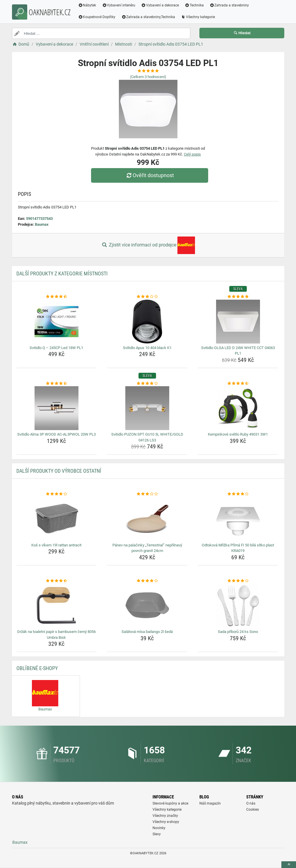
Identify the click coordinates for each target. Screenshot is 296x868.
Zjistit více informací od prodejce (148, 245)
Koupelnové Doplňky (97, 17)
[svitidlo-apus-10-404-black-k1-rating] (147, 297)
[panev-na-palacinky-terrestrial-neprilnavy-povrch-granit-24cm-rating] (147, 494)
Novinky (159, 828)
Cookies (253, 810)
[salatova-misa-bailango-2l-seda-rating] (147, 581)
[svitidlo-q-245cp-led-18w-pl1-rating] (57, 297)
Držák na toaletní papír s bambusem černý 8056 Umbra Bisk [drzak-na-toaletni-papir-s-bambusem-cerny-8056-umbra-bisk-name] (57, 635)
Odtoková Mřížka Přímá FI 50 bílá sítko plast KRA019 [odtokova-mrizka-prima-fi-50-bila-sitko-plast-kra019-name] (238, 548)
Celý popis (192, 154)
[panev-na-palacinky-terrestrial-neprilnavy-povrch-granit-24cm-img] (147, 519)
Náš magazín (210, 803)
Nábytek (87, 5)
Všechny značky (165, 816)
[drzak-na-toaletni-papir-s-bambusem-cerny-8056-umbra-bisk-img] (57, 605)
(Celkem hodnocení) (148, 77)
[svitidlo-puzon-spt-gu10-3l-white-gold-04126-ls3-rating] (147, 384)
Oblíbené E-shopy (37, 668)
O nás (251, 803)
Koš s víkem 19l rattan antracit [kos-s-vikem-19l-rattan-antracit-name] (56, 545)
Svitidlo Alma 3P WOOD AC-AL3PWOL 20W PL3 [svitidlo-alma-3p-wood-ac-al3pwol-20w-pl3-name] (57, 434)
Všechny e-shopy (166, 822)
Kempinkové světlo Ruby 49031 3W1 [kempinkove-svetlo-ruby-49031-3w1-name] (238, 434)
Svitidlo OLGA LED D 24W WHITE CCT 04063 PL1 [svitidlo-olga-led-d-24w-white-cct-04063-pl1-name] (238, 351)
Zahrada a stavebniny (229, 5)
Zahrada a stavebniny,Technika (148, 17)
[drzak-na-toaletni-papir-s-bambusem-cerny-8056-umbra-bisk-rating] (57, 581)
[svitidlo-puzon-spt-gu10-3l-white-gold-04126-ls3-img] (147, 408)
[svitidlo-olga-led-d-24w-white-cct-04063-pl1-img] (238, 322)
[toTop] (289, 865)
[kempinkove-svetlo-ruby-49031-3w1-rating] (238, 384)
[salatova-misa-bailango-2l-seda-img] (147, 605)
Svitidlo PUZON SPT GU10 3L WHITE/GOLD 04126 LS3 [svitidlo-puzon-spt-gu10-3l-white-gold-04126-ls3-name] (147, 437)
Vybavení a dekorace (160, 5)
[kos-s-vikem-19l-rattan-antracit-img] (57, 519)
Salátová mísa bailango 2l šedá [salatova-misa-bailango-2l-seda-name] (147, 632)
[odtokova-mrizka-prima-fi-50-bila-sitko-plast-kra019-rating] (238, 494)
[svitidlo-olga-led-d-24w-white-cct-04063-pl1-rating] (238, 297)
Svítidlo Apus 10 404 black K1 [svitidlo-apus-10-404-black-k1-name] (147, 348)
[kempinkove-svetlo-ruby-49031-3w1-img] (238, 408)
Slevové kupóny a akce (170, 803)
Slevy (157, 834)
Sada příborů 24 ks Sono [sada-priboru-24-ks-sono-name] (238, 632)
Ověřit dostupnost (149, 175)
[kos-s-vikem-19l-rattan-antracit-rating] (57, 494)
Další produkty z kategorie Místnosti (62, 273)
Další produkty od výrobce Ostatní (59, 471)
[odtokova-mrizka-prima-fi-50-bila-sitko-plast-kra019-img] (238, 519)
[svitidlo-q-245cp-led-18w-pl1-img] (57, 322)
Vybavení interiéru (119, 5)
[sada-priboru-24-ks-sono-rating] (238, 581)
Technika (194, 5)
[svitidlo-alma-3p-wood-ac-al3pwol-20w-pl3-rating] (57, 384)
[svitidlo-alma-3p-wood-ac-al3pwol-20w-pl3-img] (57, 408)
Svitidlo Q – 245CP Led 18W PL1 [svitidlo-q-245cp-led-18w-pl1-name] (56, 348)
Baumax (42, 224)
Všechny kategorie (198, 17)
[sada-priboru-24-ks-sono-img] (238, 605)
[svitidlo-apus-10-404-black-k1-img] (147, 322)
